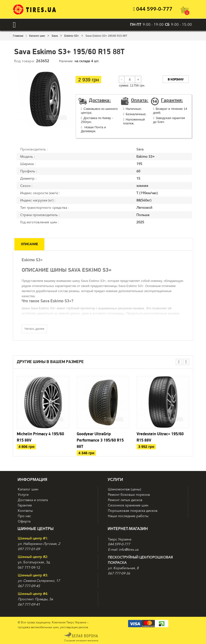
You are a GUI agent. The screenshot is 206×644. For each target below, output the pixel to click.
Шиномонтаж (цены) (124, 489)
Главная (18, 35)
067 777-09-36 (119, 573)
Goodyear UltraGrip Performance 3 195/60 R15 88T (100, 440)
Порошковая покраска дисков (133, 510)
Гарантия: (172, 100)
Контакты (25, 510)
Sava (55, 35)
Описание (30, 244)
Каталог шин (37, 35)
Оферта (24, 521)
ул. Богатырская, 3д (34, 562)
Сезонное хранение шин (128, 505)
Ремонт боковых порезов (129, 494)
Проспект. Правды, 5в (35, 599)
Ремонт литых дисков (125, 500)
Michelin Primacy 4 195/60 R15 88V (40, 437)
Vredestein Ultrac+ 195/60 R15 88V (160, 437)
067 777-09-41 (29, 604)
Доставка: (100, 100)
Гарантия (25, 505)
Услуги (23, 494)
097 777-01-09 (29, 549)
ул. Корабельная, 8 (123, 568)
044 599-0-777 (151, 9)
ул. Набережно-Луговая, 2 (39, 543)
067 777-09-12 (29, 567)
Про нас (24, 516)
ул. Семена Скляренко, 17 (39, 580)
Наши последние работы (128, 516)
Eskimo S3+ (72, 35)
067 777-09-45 (29, 586)
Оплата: (140, 100)
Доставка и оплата (33, 500)
